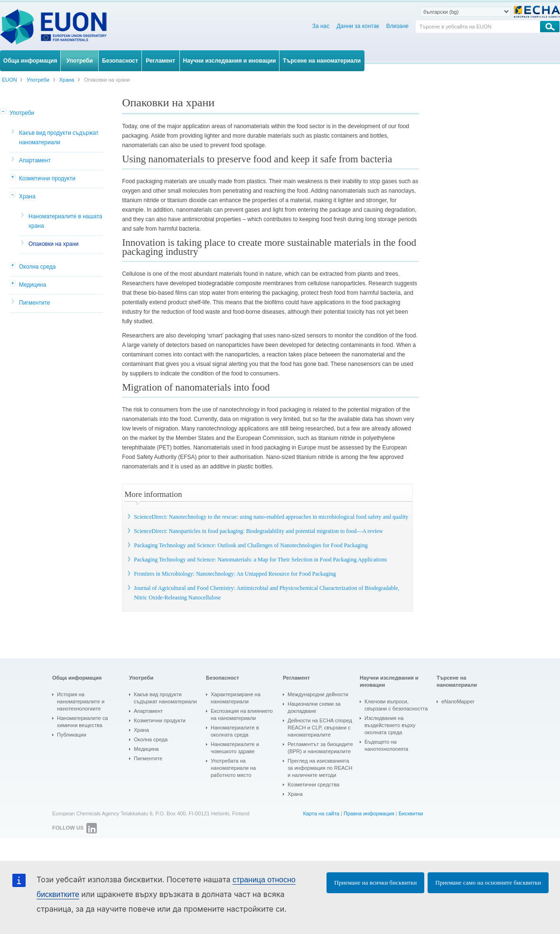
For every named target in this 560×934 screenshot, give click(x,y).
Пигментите (35, 303)
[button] (4, 112)
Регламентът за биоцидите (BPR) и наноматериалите (320, 748)
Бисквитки (411, 813)
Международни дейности (318, 694)
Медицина (33, 285)
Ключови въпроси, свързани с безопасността (396, 705)
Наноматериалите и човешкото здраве (235, 748)
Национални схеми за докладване (314, 707)
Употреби (22, 113)
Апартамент (35, 160)
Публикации (72, 735)
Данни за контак (358, 26)
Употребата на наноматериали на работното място (233, 768)
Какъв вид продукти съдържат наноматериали (59, 138)
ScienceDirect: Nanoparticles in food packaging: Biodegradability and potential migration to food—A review (258, 531)
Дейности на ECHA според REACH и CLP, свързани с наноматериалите (320, 728)
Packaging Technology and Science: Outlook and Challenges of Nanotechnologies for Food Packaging (251, 545)
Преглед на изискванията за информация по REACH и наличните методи (320, 768)
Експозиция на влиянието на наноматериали (242, 715)
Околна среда (37, 267)
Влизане (397, 26)
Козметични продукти (47, 178)
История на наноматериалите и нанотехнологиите (81, 701)
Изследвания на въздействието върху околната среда (390, 725)
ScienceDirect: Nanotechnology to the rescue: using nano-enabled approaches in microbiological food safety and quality (271, 517)
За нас (321, 26)
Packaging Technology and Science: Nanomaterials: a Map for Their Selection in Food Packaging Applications (260, 560)
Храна (27, 196)
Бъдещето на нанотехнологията (386, 745)
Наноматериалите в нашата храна (65, 221)
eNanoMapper (458, 701)
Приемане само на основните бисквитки (488, 883)
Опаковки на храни (54, 244)
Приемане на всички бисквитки (375, 883)
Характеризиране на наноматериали (236, 698)
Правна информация (369, 813)
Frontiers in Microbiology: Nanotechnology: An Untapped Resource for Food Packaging (235, 574)
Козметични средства (313, 785)
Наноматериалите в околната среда (235, 731)
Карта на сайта (321, 813)
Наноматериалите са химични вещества (82, 722)
